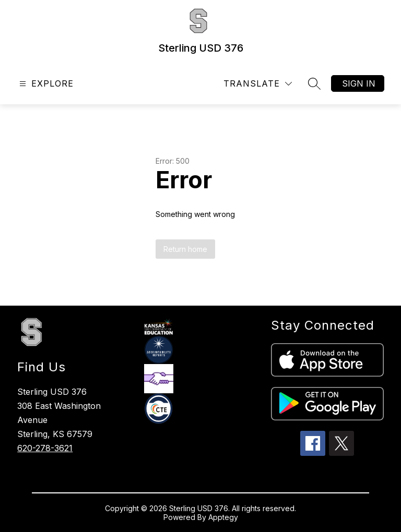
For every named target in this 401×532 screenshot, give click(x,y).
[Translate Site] (258, 84)
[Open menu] (45, 84)
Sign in (359, 83)
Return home (185, 249)
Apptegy (223, 517)
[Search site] (314, 83)
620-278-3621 (45, 448)
